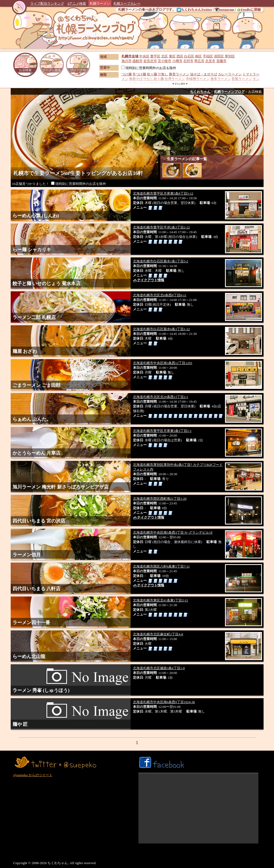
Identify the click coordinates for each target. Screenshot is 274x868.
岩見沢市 (150, 61)
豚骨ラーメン (179, 74)
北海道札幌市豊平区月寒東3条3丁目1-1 (162, 431)
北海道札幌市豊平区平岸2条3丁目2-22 (162, 227)
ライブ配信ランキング (47, 4)
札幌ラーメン (100, 4)
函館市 (138, 61)
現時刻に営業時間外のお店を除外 (149, 68)
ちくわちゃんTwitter (194, 10)
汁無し (163, 74)
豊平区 (155, 56)
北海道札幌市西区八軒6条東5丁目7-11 (161, 566)
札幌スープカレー (127, 4)
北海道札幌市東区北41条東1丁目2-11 (161, 600)
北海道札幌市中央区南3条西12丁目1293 (163, 363)
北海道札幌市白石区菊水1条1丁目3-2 (161, 261)
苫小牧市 (165, 61)
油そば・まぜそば (204, 74)
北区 (165, 56)
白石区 (189, 56)
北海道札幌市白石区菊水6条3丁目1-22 (162, 329)
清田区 (219, 56)
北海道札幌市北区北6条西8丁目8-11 (160, 295)
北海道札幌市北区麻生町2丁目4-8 (158, 634)
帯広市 (199, 61)
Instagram (224, 10)
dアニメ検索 (77, 4)
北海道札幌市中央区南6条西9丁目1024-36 (164, 702)
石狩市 (188, 61)
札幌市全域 (130, 56)
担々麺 (152, 74)
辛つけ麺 (139, 74)
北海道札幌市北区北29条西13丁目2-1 (161, 397)
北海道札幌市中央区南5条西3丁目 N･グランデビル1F (173, 532)
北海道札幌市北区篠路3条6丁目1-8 (159, 668)
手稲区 (208, 56)
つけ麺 (127, 74)
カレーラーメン (230, 74)
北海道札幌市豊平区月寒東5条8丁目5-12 (163, 193)
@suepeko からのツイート (33, 775)
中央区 (144, 56)
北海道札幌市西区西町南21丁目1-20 (160, 499)
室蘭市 (221, 61)
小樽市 (177, 61)
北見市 (210, 61)
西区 (180, 56)
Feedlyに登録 (249, 10)
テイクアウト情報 (149, 280)
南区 (198, 56)
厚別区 (230, 56)
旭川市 (127, 61)
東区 (172, 56)
